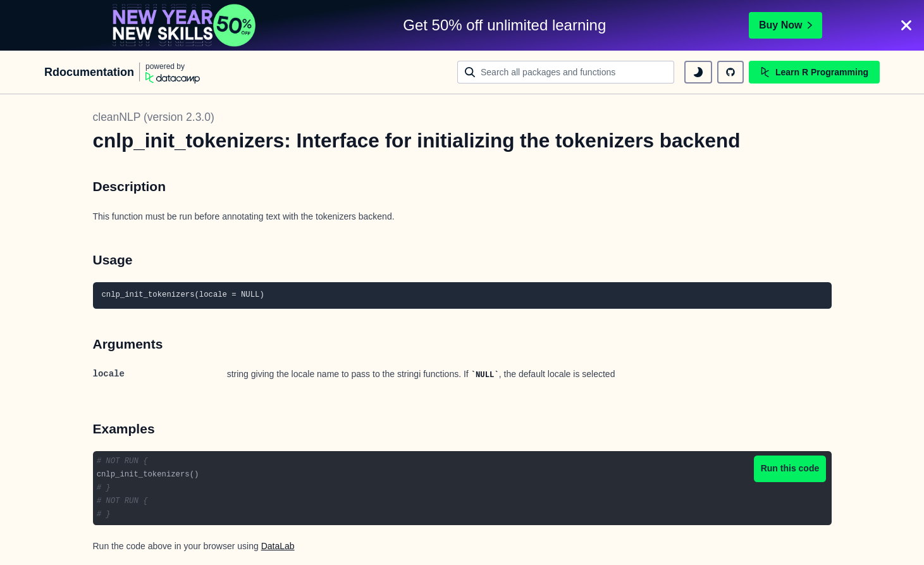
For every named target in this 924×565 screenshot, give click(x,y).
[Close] (906, 25)
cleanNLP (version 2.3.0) (154, 117)
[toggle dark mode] (698, 72)
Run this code (790, 468)
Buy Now (785, 25)
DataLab (278, 546)
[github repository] (730, 72)
